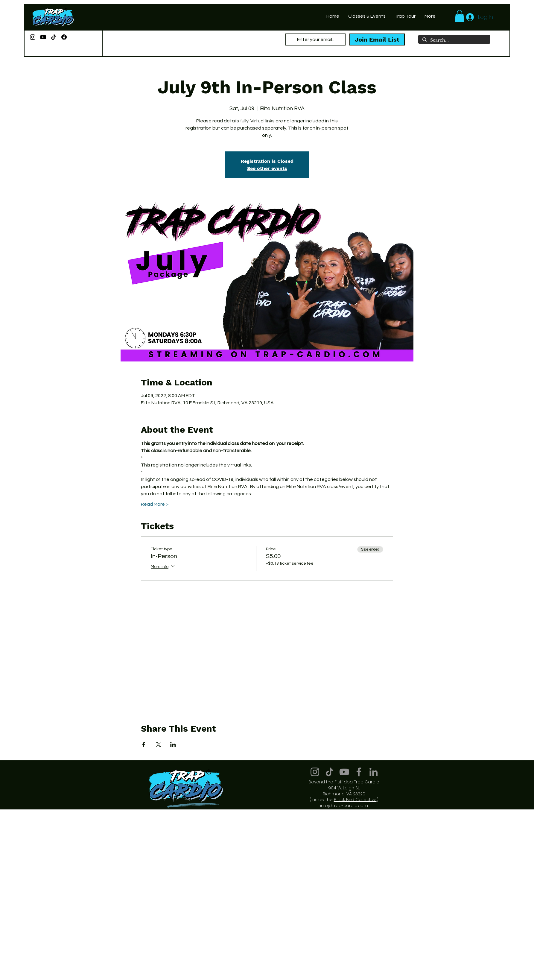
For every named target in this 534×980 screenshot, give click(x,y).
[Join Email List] (377, 39)
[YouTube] (43, 37)
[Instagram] (33, 37)
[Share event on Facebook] (144, 745)
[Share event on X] (158, 745)
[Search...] (454, 40)
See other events (267, 168)
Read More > (155, 504)
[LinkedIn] (374, 772)
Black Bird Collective (355, 800)
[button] (460, 16)
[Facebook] (64, 37)
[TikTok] (54, 37)
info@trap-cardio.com (344, 806)
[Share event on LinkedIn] (173, 745)
